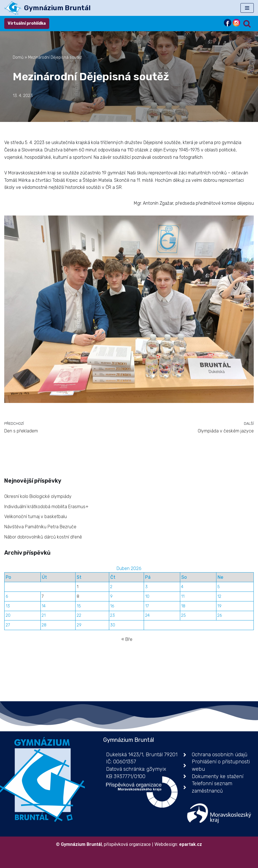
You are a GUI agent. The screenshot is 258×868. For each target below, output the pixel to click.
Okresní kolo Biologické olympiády (38, 496)
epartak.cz (191, 844)
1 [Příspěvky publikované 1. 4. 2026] (78, 587)
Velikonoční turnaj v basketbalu (36, 517)
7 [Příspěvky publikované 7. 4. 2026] (43, 596)
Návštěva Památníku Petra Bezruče (40, 527)
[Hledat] (247, 24)
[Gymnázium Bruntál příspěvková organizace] (47, 8)
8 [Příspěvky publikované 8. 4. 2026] (78, 596)
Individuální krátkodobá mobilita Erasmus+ (46, 507)
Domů (18, 57)
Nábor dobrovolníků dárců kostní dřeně (43, 537)
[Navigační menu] (247, 8)
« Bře (127, 639)
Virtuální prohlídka (27, 23)
